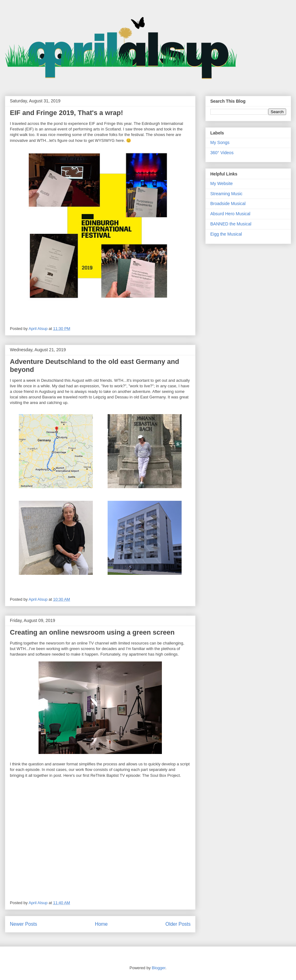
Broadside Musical (228, 204)
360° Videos (222, 153)
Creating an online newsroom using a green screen (92, 632)
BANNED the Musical (231, 224)
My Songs (220, 142)
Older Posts (178, 924)
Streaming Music (226, 194)
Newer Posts (23, 924)
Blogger (158, 968)
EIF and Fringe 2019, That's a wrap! (66, 113)
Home (101, 924)
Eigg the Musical (226, 234)
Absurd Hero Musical (230, 214)
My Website (222, 183)
